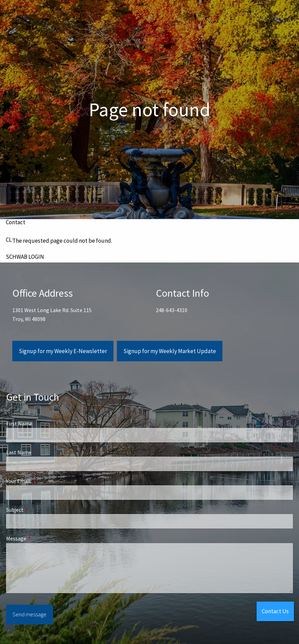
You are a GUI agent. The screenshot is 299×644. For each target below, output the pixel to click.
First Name (44, 424)
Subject (39, 510)
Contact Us (275, 611)
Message (41, 538)
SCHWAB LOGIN (25, 257)
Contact (16, 222)
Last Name (43, 452)
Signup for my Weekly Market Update (170, 351)
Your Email (43, 481)
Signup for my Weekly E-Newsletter (63, 351)
